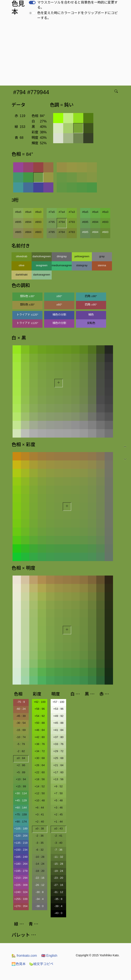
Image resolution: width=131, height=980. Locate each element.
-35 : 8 (58, 899)
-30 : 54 (21, 723)
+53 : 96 (58, 709)
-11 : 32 (58, 857)
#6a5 (85, 212)
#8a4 (28, 212)
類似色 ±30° (27, 296)
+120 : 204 (21, 836)
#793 (72, 222)
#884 (28, 232)
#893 (38, 222)
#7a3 (72, 212)
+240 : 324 (21, 892)
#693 (105, 222)
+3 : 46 (58, 808)
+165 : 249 (21, 857)
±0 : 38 (40, 829)
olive (21, 265)
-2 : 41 (58, 836)
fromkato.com (24, 956)
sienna (102, 265)
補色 (91, 315)
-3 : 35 (40, 843)
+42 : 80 (40, 737)
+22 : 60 (40, 772)
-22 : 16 (40, 878)
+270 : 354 (21, 906)
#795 (52, 222)
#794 (62, 222)
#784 (62, 232)
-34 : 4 (40, 899)
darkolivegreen (42, 256)
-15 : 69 (21, 730)
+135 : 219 (21, 843)
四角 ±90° (91, 296)
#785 (52, 232)
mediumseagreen (62, 265)
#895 (18, 222)
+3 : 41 (40, 814)
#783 (72, 232)
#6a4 (95, 212)
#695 (85, 222)
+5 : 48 (58, 800)
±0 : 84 (21, 758)
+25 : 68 (58, 758)
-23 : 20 (58, 878)
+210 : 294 (21, 878)
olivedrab (22, 256)
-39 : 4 (58, 906)
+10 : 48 (40, 800)
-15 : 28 (58, 864)
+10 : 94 (21, 779)
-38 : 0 (40, 906)
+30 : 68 (40, 758)
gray (102, 256)
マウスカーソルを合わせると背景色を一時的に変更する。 (77, 5)
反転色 (91, 323)
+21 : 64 (58, 765)
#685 (85, 232)
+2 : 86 (21, 765)
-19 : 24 (58, 871)
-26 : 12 (40, 885)
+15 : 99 (21, 786)
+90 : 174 (21, 822)
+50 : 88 (40, 723)
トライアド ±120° (27, 315)
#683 (105, 232)
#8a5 (18, 212)
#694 (95, 222)
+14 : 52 (40, 786)
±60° (59, 296)
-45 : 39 (21, 716)
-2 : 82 (21, 751)
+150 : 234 (21, 850)
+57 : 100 (58, 702)
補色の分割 (59, 315)
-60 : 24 (21, 709)
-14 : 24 (40, 864)
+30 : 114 (21, 793)
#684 (95, 232)
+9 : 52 (58, 786)
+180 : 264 (21, 864)
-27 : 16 (58, 885)
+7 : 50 (58, 793)
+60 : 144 (21, 808)
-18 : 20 (40, 871)
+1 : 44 (58, 822)
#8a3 (38, 212)
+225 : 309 (21, 885)
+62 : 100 (40, 702)
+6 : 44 (40, 808)
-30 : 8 (40, 892)
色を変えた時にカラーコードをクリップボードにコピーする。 (77, 15)
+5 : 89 (21, 772)
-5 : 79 (21, 744)
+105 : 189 (21, 829)
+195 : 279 (21, 871)
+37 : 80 (58, 737)
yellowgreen (82, 256)
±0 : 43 (58, 829)
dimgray (62, 256)
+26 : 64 (40, 765)
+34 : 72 (40, 751)
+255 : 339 (21, 899)
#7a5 (52, 212)
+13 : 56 (58, 779)
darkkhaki (21, 275)
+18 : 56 (40, 779)
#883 (38, 232)
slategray (82, 265)
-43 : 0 (58, 913)
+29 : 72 (58, 751)
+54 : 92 (40, 716)
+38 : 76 (40, 744)
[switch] (32, 3)
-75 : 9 (21, 702)
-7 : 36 (58, 850)
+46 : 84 (40, 730)
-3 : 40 (58, 843)
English (49, 956)
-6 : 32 (40, 850)
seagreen (42, 265)
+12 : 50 (40, 793)
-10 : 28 (40, 857)
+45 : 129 (21, 800)
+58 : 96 (40, 709)
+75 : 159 (21, 814)
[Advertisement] (66, 54)
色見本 (19, 964)
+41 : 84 (58, 730)
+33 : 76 (58, 744)
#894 (28, 222)
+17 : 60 (58, 772)
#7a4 (62, 212)
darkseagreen (42, 275)
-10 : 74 (21, 737)
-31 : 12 (58, 892)
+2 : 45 (58, 814)
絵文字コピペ (41, 964)
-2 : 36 (40, 836)
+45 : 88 (58, 723)
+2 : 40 (40, 822)
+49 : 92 (58, 716)
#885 (18, 232)
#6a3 (105, 212)
